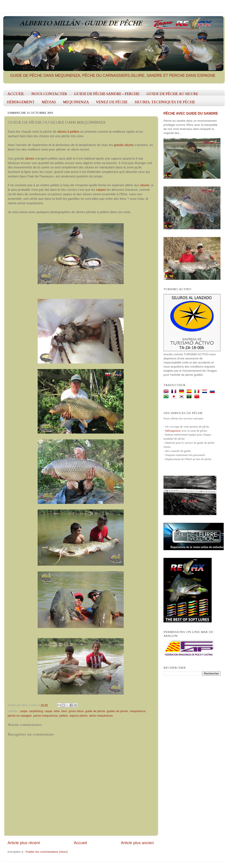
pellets (64, 716)
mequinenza (138, 711)
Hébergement (173, 431)
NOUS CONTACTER (49, 94)
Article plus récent (24, 843)
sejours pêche (79, 716)
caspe (48, 711)
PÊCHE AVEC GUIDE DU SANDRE (191, 113)
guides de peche (117, 711)
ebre (57, 711)
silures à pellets (68, 132)
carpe (24, 711)
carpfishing (36, 711)
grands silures (124, 145)
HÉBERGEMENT (21, 102)
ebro (64, 711)
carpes (101, 190)
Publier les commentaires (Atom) (47, 852)
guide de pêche (95, 711)
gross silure (76, 711)
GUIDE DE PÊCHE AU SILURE (172, 94)
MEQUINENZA (76, 102)
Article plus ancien (137, 843)
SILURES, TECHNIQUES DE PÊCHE (165, 102)
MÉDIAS (49, 102)
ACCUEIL (16, 94)
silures (30, 159)
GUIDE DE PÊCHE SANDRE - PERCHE (107, 94)
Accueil (80, 843)
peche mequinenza (46, 716)
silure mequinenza (101, 716)
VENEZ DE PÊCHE (112, 102)
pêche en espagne (20, 716)
